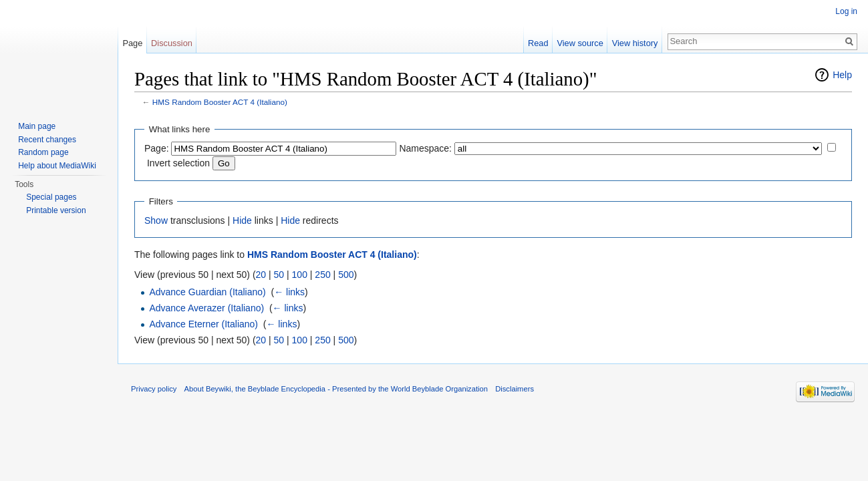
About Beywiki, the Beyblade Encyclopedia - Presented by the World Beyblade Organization (336, 389)
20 (261, 275)
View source (580, 43)
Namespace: (425, 148)
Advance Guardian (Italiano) (207, 292)
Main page (37, 126)
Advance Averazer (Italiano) (206, 308)
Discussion (172, 43)
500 (346, 275)
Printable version (56, 210)
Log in (846, 11)
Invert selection (178, 163)
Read (538, 43)
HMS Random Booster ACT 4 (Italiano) (220, 102)
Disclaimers (515, 389)
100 (300, 275)
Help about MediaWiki (57, 166)
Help (842, 75)
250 (322, 275)
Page (132, 43)
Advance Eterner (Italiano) (203, 324)
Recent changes (47, 140)
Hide (242, 220)
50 (279, 275)
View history (635, 43)
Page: (157, 148)
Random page (43, 152)
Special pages (51, 197)
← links (289, 292)
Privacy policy (154, 389)
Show (156, 220)
